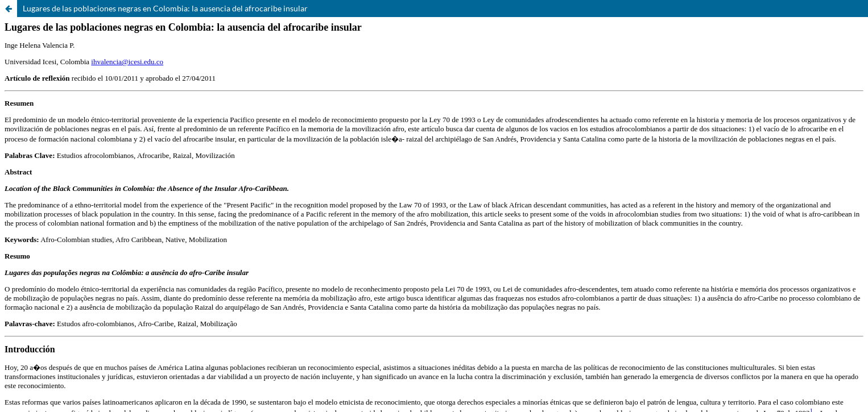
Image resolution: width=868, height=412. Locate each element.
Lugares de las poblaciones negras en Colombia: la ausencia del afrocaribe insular (165, 8)
